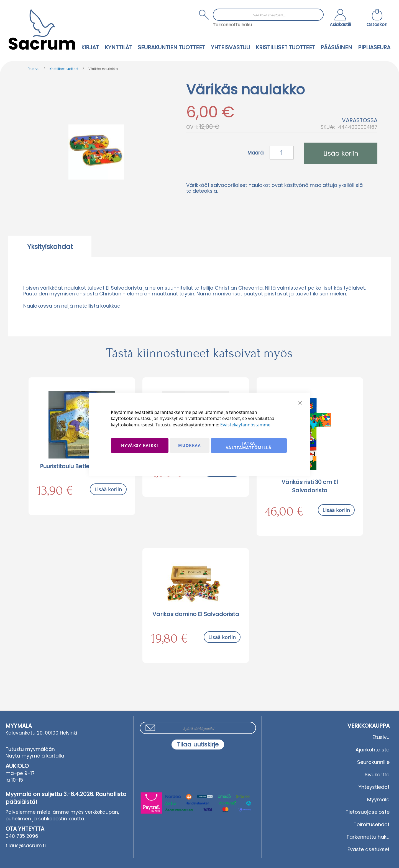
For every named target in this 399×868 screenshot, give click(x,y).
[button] (340, 19)
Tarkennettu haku (232, 25)
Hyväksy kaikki (140, 445)
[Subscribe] (198, 745)
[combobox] (268, 15)
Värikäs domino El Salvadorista (196, 614)
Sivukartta (377, 775)
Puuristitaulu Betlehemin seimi (82, 466)
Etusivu (34, 69)
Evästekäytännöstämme (245, 425)
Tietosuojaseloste (368, 812)
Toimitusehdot (372, 824)
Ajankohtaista (373, 750)
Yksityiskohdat (50, 247)
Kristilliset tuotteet (64, 69)
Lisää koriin (108, 489)
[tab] (50, 246)
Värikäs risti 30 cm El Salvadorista (310, 486)
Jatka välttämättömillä (249, 445)
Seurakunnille (373, 762)
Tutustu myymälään (30, 749)
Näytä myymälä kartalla (35, 756)
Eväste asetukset (369, 849)
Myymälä (378, 799)
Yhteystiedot (374, 787)
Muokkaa (190, 445)
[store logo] (42, 29)
